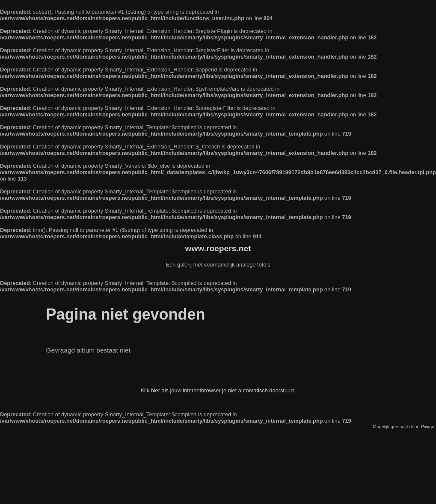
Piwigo (428, 427)
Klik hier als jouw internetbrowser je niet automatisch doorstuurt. (218, 390)
